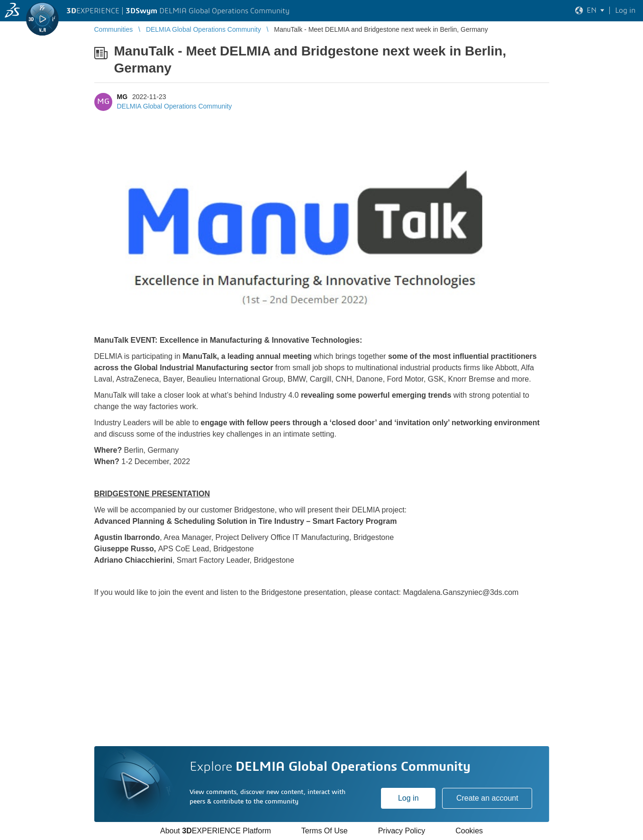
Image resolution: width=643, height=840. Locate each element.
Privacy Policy (402, 831)
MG (122, 97)
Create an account (487, 798)
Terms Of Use (325, 831)
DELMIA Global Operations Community (175, 106)
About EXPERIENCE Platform (216, 831)
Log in (408, 798)
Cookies (469, 831)
